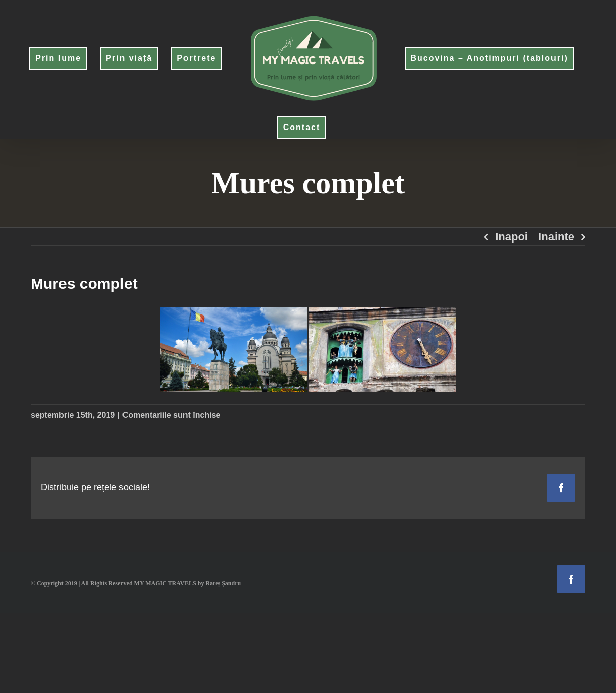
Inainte (556, 237)
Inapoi (511, 237)
